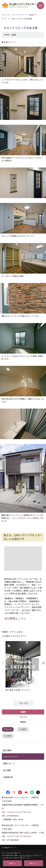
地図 (42, 832)
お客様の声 (8, 777)
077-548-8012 (26, 836)
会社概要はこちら (15, 618)
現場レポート (9, 763)
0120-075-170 (13, 812)
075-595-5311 (26, 812)
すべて (9, 729)
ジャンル (23, 717)
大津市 (9, 736)
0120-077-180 (13, 836)
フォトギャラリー (11, 756)
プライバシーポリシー (26, 855)
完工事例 (7, 770)
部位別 (23, 722)
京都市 (24, 729)
